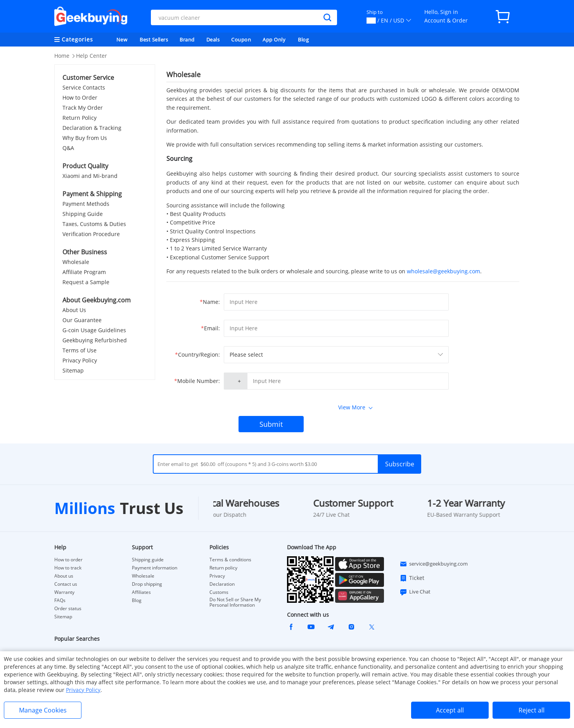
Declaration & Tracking (92, 128)
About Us (74, 310)
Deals (213, 40)
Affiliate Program (84, 272)
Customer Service (88, 78)
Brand (187, 40)
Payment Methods (86, 204)
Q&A (68, 148)
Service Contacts (84, 87)
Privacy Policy (80, 360)
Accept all (450, 710)
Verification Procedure (91, 234)
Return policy (223, 568)
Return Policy (80, 118)
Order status (68, 609)
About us (64, 576)
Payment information (155, 568)
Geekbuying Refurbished (95, 340)
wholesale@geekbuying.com (443, 271)
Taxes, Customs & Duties (94, 224)
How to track (68, 568)
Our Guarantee (82, 320)
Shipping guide (148, 560)
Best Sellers (154, 40)
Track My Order (83, 108)
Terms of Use (80, 350)
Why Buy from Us (85, 138)
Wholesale (76, 262)
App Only (274, 40)
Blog (303, 40)
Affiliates (141, 592)
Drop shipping (147, 584)
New (122, 40)
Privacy (217, 576)
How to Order (80, 97)
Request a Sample (86, 282)
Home (62, 56)
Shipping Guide (83, 214)
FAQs (60, 600)
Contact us (66, 584)
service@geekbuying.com (434, 564)
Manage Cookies (43, 710)
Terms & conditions (230, 560)
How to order (68, 560)
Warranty (64, 592)
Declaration (222, 584)
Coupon (241, 40)
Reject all (532, 710)
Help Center (92, 56)
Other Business (85, 252)
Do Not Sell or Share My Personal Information (235, 602)
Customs (219, 592)
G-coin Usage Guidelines (94, 330)
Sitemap (73, 370)
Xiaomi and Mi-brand (90, 176)
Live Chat (415, 592)
